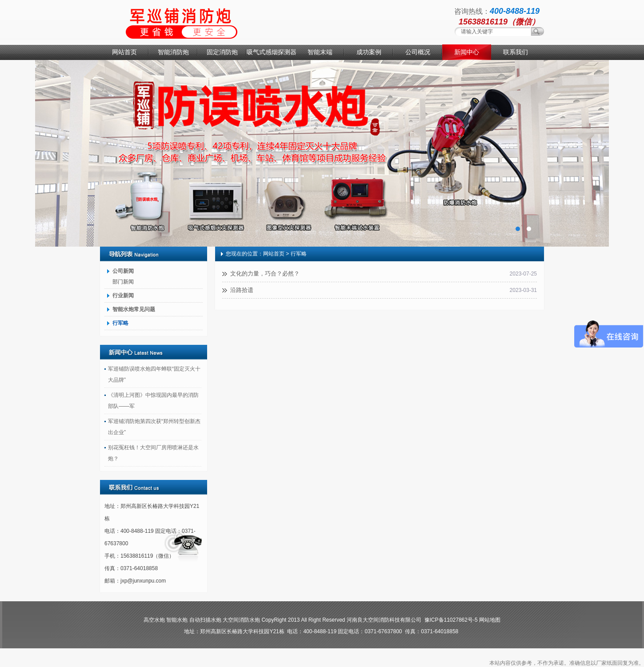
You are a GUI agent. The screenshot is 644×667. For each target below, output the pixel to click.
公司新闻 (123, 271)
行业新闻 (123, 296)
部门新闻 (123, 282)
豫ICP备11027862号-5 (451, 620)
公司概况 (418, 52)
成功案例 (369, 52)
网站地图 (490, 620)
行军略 (120, 323)
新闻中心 (467, 52)
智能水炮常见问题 (134, 309)
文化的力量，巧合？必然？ (265, 274)
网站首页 (124, 52)
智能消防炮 (173, 52)
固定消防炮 (222, 52)
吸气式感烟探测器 (271, 52)
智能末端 (320, 52)
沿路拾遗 (242, 290)
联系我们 (516, 52)
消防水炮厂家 (322, 153)
